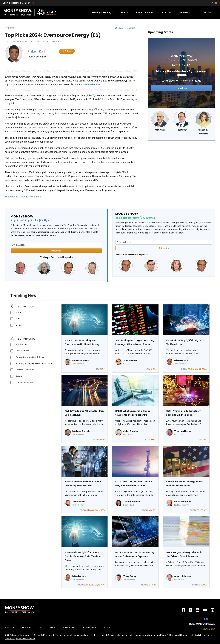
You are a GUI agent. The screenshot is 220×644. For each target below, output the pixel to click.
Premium (208, 12)
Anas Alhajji (160, 130)
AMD (88, 510)
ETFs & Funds (22, 344)
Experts (125, 12)
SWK (205, 440)
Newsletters (89, 627)
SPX (154, 369)
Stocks (19, 376)
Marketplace (69, 627)
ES (59, 42)
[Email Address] (56, 245)
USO (201, 510)
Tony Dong (130, 576)
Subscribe (56, 251)
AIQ (189, 369)
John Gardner (131, 431)
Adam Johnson (183, 576)
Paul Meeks (182, 130)
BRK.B (153, 440)
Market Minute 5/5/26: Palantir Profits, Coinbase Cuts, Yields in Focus (83, 556)
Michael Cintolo (81, 431)
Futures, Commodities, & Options (31, 357)
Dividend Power (91, 85)
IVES (103, 510)
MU (103, 369)
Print (131, 28)
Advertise (10, 627)
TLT (198, 510)
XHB (196, 369)
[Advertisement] (182, 167)
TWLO (102, 440)
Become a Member (21, 3)
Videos (19, 319)
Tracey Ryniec (132, 502)
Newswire (108, 627)
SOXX (204, 369)
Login (6, 3)
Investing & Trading (101, 12)
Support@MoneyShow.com (202, 624)
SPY (192, 369)
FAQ (40, 627)
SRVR (149, 585)
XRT (200, 369)
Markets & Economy (25, 370)
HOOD (91, 585)
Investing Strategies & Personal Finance (34, 363)
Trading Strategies (24, 382)
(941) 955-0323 (208, 629)
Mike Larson (181, 360)
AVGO (92, 510)
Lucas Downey (81, 360)
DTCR (154, 585)
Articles (19, 312)
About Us (26, 627)
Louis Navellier (183, 502)
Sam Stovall (130, 360)
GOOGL (98, 510)
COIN (86, 585)
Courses (166, 12)
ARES (205, 585)
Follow (67, 51)
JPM (201, 585)
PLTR (96, 585)
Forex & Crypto (22, 351)
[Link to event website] (182, 73)
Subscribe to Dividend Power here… (24, 197)
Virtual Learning (145, 12)
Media (52, 627)
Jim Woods (79, 502)
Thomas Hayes (183, 431)
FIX (154, 510)
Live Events (184, 12)
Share (119, 28)
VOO (151, 510)
